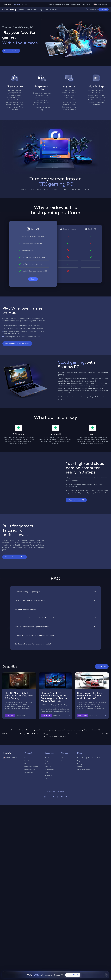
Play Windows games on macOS (17, 343)
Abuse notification (83, 770)
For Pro (25, 4)
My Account (87, 4)
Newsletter (49, 775)
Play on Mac (43, 10)
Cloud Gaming (9, 10)
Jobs (63, 761)
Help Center (49, 758)
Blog (46, 761)
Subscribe (33, 279)
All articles (102, 666)
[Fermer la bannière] (106, 975)
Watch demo (92, 10)
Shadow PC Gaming (31, 767)
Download (48, 764)
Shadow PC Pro (30, 770)
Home (26, 758)
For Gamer (17, 4)
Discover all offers (11, 51)
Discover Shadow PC (76, 500)
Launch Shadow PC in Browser (59, 4)
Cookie (80, 767)
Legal (79, 761)
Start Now (104, 10)
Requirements (49, 770)
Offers (22, 10)
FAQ (46, 772)
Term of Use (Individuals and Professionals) (92, 758)
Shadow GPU (29, 772)
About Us (64, 758)
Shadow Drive (75, 4)
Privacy (80, 764)
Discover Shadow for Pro (15, 557)
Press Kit (48, 767)
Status (47, 778)
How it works (32, 10)
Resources (55, 10)
